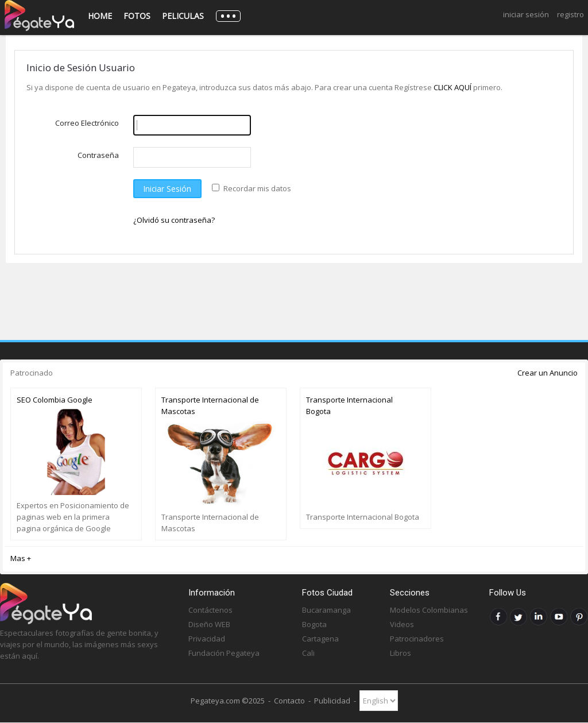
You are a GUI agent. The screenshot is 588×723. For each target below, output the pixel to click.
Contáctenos (210, 610)
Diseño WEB (209, 624)
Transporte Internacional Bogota (349, 405)
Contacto (289, 701)
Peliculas (183, 16)
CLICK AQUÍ (453, 87)
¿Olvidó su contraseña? (174, 220)
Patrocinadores (417, 639)
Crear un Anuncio (548, 373)
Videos (402, 624)
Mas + (21, 558)
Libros (401, 653)
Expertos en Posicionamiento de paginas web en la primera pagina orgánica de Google (73, 517)
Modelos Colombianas (429, 610)
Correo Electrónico (87, 123)
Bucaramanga (326, 610)
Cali (308, 653)
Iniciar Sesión (526, 14)
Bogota (314, 624)
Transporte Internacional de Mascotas (210, 405)
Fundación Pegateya (224, 653)
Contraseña (98, 155)
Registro (570, 14)
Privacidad (207, 639)
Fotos (137, 16)
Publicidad (332, 701)
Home (100, 16)
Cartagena (320, 639)
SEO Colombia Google (55, 400)
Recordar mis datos (257, 188)
